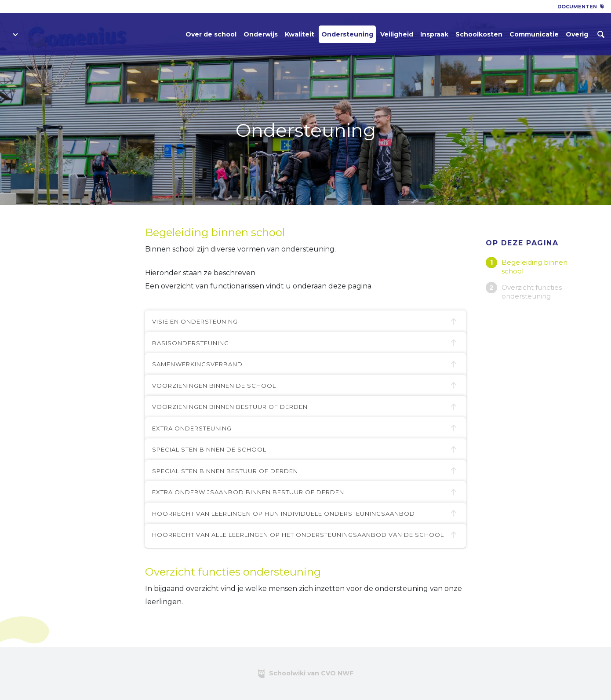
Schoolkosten (479, 34)
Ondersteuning (347, 34)
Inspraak (434, 34)
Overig (577, 34)
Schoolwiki (287, 673)
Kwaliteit (300, 34)
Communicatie (534, 34)
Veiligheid (397, 34)
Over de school (211, 34)
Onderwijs (261, 34)
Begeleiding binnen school (535, 267)
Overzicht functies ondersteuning (532, 292)
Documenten (581, 7)
